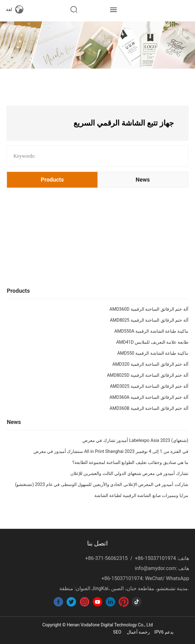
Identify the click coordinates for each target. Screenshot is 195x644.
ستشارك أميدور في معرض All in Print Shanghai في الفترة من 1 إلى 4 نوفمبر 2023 (111, 451)
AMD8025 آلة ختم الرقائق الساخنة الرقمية (149, 320)
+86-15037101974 (155, 558)
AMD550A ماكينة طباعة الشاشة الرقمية (151, 331)
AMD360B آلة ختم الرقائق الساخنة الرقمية (149, 408)
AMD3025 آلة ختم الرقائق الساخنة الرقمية (149, 386)
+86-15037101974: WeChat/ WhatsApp (145, 578)
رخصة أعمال (138, 632)
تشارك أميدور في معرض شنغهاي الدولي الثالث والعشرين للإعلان (129, 473)
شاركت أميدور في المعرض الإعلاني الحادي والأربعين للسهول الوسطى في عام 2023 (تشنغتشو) (102, 484)
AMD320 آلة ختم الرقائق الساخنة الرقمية (150, 364)
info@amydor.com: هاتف (162, 568)
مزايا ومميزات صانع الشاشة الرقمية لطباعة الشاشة (141, 495)
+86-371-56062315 (106, 558)
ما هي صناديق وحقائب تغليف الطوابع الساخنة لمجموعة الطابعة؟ (130, 462)
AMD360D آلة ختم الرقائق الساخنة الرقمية (149, 309)
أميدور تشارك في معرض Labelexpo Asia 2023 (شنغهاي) (135, 440)
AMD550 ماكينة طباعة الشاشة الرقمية (153, 353)
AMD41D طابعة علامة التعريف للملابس (152, 342)
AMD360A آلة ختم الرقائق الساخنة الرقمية (149, 397)
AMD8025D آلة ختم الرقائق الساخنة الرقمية (148, 375)
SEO (117, 632)
